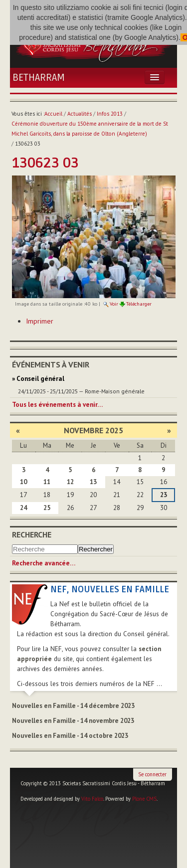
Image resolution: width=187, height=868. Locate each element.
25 (47, 508)
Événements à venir (51, 364)
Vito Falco (92, 799)
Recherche (32, 534)
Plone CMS (144, 799)
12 (70, 482)
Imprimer (40, 321)
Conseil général (40, 379)
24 (23, 508)
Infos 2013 (110, 114)
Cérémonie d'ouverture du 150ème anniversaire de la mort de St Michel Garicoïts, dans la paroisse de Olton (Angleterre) (90, 129)
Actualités (80, 114)
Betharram (39, 78)
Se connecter (152, 774)
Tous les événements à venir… (57, 405)
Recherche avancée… (44, 563)
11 (47, 482)
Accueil (53, 114)
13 (93, 482)
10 (23, 482)
